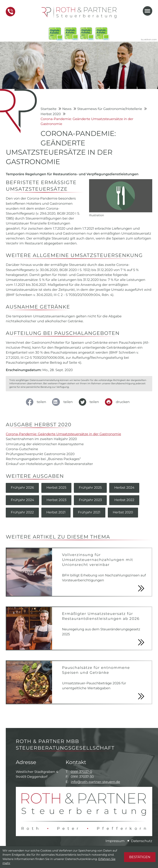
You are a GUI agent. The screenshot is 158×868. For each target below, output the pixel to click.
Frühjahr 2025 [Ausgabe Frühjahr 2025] (90, 488)
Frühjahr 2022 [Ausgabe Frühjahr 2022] (22, 512)
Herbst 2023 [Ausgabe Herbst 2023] (56, 500)
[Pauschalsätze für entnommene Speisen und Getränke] (79, 682)
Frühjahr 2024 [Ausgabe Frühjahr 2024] (22, 500)
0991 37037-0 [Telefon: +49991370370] (81, 772)
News (67, 109)
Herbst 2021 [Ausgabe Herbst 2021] (56, 512)
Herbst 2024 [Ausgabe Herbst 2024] (124, 488)
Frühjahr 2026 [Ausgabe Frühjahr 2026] (22, 488)
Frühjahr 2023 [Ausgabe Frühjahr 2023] (90, 500)
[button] (10, 12)
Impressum (115, 841)
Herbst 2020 (51, 114)
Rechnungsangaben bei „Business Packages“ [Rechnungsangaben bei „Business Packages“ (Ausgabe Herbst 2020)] (43, 459)
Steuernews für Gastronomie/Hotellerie (110, 109)
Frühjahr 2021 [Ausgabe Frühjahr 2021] (89, 512)
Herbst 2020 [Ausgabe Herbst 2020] (123, 512)
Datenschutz (142, 841)
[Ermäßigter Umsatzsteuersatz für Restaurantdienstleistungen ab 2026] (79, 628)
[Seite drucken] (118, 402)
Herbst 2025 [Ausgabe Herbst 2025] (56, 488)
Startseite (49, 109)
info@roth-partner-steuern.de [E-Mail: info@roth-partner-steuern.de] (95, 782)
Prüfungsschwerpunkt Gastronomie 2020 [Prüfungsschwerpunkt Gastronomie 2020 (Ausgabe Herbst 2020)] (40, 454)
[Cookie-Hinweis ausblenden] (140, 857)
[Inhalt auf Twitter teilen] (90, 402)
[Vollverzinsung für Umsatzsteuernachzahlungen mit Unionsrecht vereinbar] (79, 572)
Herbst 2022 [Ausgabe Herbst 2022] (124, 500)
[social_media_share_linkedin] (64, 402)
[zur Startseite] (79, 12)
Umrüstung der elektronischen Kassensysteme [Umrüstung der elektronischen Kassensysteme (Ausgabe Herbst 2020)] (45, 444)
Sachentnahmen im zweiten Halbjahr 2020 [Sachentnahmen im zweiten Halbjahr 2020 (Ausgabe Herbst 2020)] (41, 439)
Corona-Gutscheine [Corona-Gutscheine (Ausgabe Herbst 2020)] (22, 449)
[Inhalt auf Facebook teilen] (37, 402)
